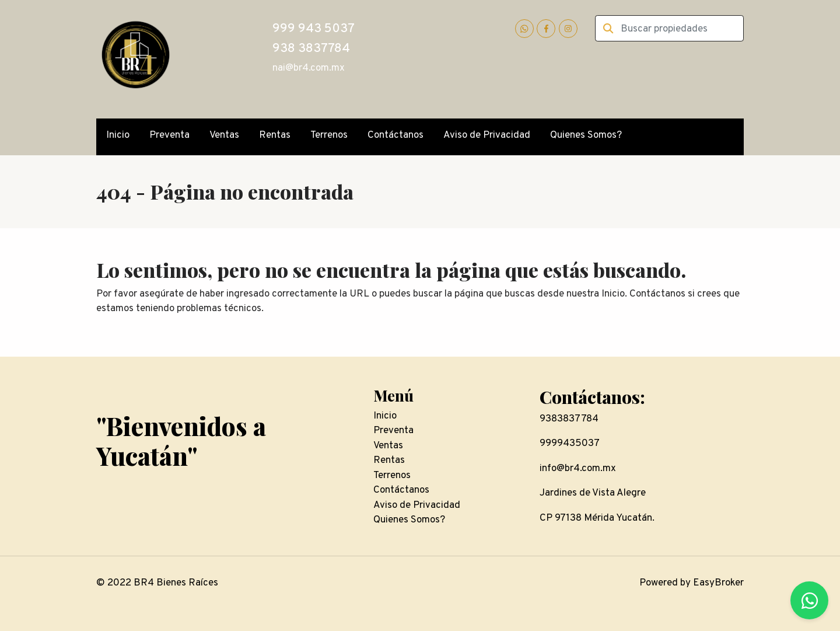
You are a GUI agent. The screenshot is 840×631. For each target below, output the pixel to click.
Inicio (118, 135)
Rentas (275, 135)
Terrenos (329, 135)
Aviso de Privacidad (487, 135)
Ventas (224, 135)
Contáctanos (395, 135)
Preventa (169, 135)
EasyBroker (718, 583)
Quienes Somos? (586, 135)
